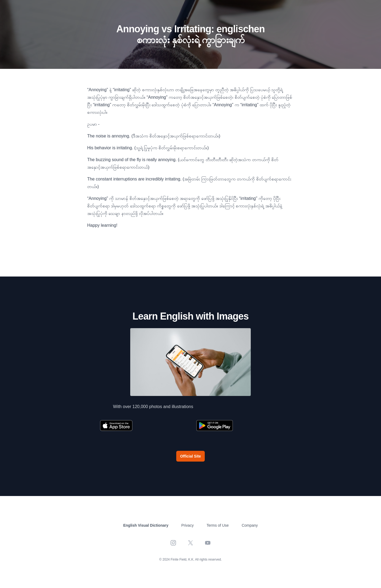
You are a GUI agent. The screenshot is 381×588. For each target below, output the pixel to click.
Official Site (190, 456)
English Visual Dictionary (146, 525)
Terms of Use (218, 525)
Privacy (188, 525)
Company (250, 525)
